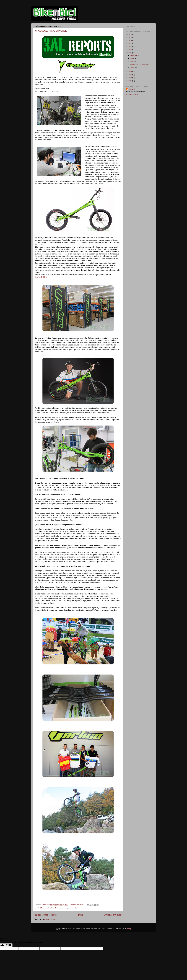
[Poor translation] (9, 945)
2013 (130, 81)
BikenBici (132, 89)
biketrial (65, 908)
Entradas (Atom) (50, 919)
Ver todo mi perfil (132, 95)
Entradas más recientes (46, 915)
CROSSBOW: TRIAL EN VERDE (51, 31)
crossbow (71, 908)
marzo (133, 61)
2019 (130, 47)
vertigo (81, 908)
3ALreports (44, 908)
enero (133, 68)
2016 (130, 72)
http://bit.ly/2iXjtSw (42, 277)
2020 (130, 44)
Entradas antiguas (112, 915)
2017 (130, 53)
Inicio (81, 915)
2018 (130, 50)
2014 (130, 78)
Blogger (130, 929)
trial (77, 908)
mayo (133, 58)
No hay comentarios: (77, 905)
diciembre (134, 55)
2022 (130, 38)
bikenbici (58, 908)
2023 (130, 34)
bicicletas (52, 908)
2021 (130, 41)
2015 (130, 75)
